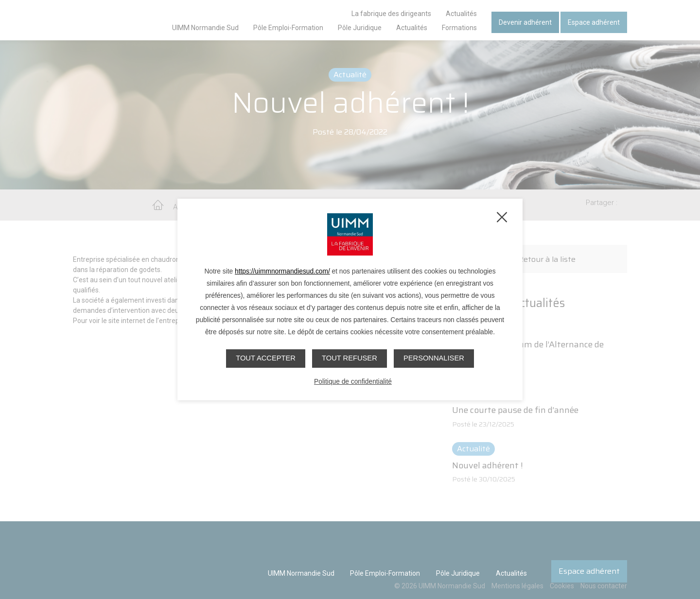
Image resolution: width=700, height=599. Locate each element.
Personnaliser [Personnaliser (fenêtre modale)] (435, 358)
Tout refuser (350, 358)
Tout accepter (264, 358)
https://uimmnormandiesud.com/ (282, 271)
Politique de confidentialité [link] (353, 381)
